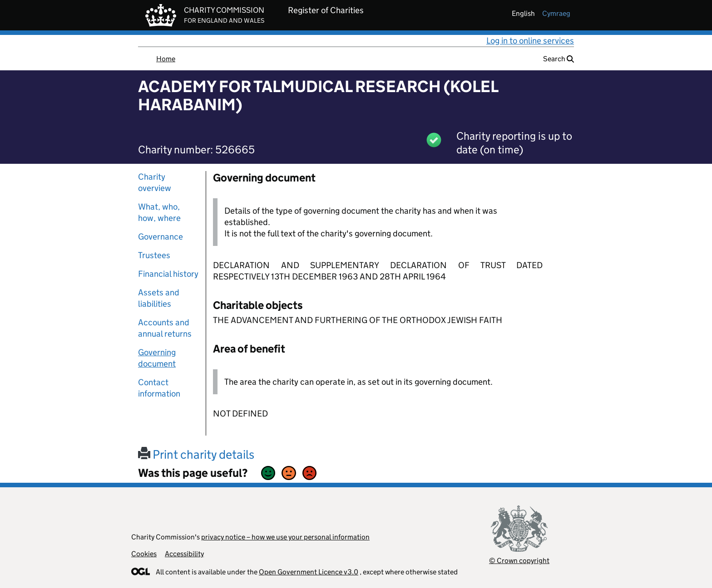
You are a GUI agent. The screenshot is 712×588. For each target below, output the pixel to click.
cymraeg (556, 13)
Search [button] (559, 59)
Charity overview (155, 182)
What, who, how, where (159, 212)
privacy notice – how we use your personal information (285, 537)
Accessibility (184, 554)
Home (166, 59)
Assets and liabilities (159, 298)
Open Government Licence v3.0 (309, 572)
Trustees (154, 255)
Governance (161, 237)
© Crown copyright (519, 561)
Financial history (168, 274)
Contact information (159, 388)
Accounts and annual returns (165, 328)
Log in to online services (530, 41)
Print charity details (196, 454)
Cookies (144, 554)
